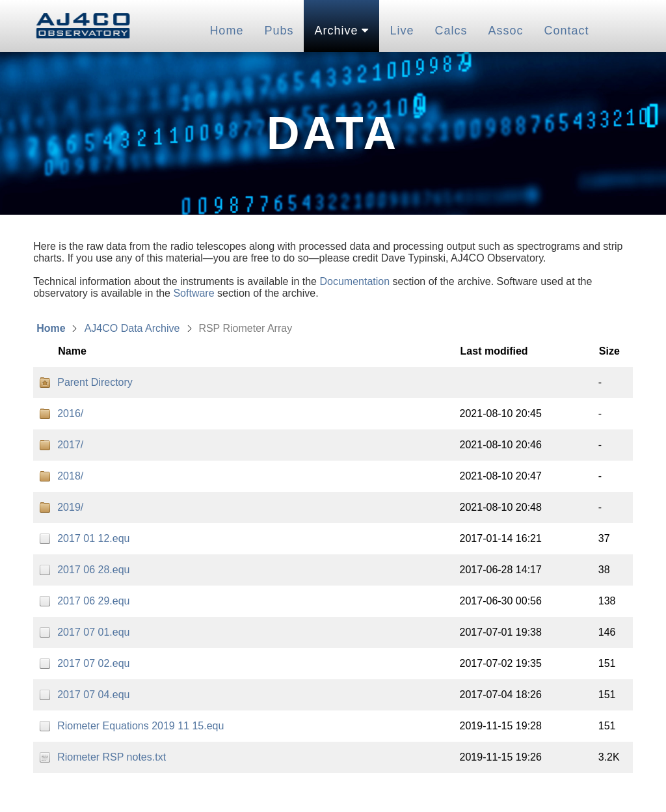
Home (226, 31)
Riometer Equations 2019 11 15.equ (140, 726)
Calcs (451, 31)
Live (402, 31)
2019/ (70, 507)
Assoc (506, 31)
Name (72, 351)
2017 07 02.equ (93, 663)
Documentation (354, 281)
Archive (341, 31)
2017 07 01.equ (93, 632)
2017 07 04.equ (93, 695)
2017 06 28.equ (93, 570)
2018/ (70, 476)
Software (193, 293)
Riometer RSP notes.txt (112, 757)
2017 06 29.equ (93, 601)
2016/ (70, 413)
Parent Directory (95, 382)
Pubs (279, 31)
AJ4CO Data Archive (132, 328)
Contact (567, 31)
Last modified (494, 351)
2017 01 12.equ (93, 538)
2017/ (70, 445)
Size (609, 351)
